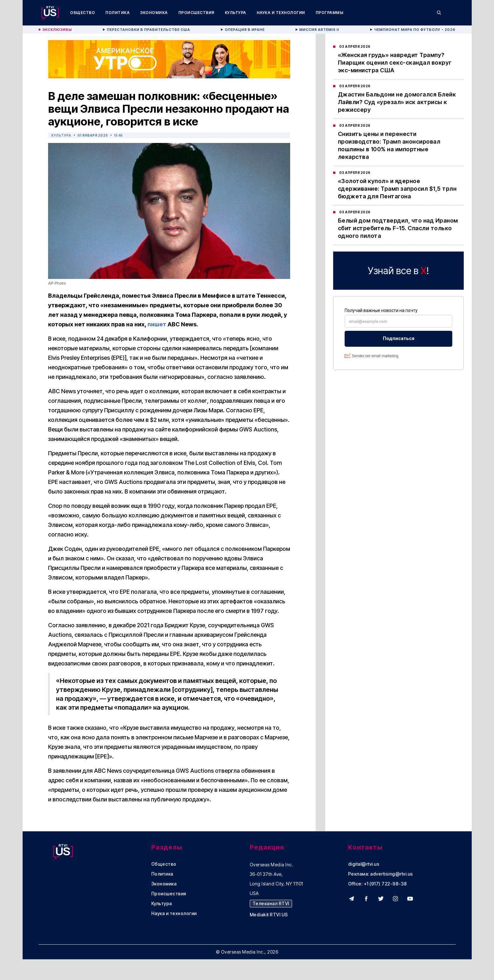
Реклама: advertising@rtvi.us (381, 874)
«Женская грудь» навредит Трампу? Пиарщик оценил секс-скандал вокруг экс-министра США (395, 63)
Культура (236, 13)
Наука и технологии (281, 13)
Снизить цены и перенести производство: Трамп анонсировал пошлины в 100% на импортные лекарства (389, 145)
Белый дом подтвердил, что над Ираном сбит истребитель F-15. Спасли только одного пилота (398, 228)
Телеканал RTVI (271, 903)
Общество (82, 13)
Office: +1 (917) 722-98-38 (378, 884)
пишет (157, 324)
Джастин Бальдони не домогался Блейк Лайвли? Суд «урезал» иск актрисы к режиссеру (397, 102)
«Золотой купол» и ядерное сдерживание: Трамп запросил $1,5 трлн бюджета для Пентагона (397, 189)
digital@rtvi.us (364, 864)
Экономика (154, 13)
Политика (118, 13)
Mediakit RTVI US (269, 915)
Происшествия (196, 13)
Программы (330, 13)
